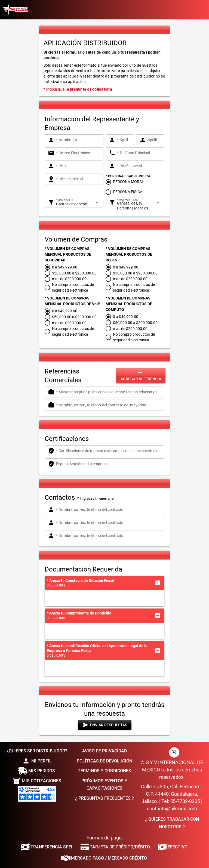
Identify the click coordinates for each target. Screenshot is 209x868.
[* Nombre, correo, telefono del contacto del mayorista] (109, 405)
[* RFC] (78, 166)
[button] (158, 583)
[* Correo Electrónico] (78, 153)
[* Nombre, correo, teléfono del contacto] (109, 509)
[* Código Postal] (78, 179)
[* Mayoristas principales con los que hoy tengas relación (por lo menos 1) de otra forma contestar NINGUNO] (109, 392)
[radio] (125, 182)
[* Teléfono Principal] (139, 153)
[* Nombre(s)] (78, 140)
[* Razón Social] (139, 166)
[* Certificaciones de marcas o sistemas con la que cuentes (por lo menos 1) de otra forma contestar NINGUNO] (109, 451)
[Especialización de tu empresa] (109, 464)
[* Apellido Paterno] (124, 140)
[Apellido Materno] (154, 140)
